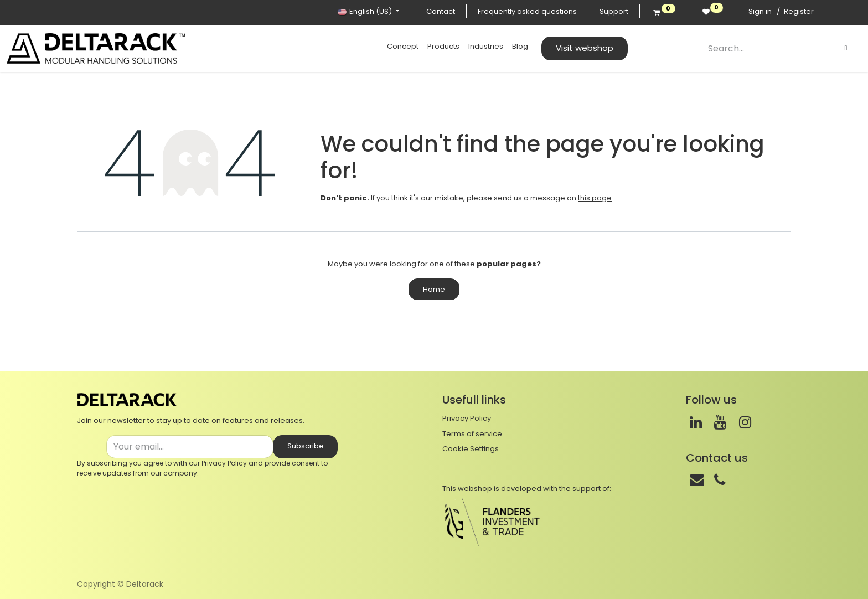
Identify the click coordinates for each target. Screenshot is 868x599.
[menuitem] (403, 47)
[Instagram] (745, 422)
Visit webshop (585, 48)
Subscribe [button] (306, 446)
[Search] (846, 48)
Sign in (760, 11)
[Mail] (697, 480)
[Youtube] (720, 422)
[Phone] (720, 480)
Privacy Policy (224, 463)
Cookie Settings (471, 449)
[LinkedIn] (696, 422)
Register (799, 11)
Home (434, 289)
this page (595, 198)
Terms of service (472, 434)
